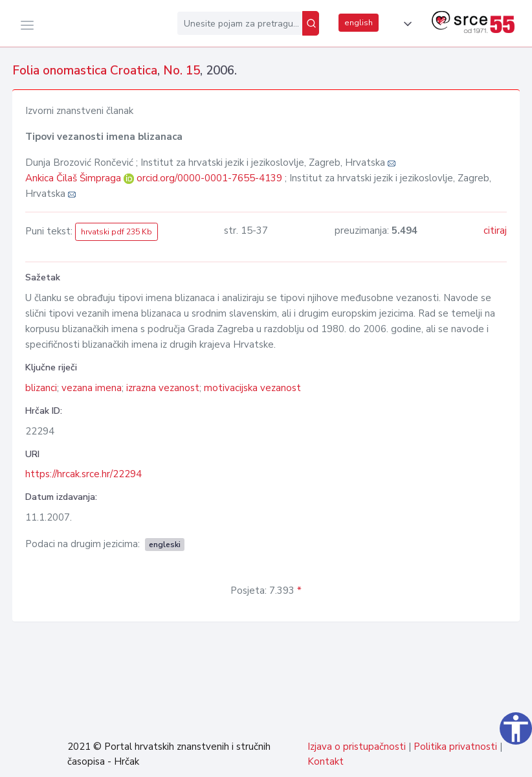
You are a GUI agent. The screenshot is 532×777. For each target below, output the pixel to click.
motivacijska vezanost (252, 388)
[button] (405, 24)
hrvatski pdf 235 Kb (116, 232)
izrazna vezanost (163, 388)
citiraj (495, 231)
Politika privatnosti (455, 747)
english (359, 23)
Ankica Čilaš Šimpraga (74, 178)
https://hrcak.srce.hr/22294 (83, 474)
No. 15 (182, 71)
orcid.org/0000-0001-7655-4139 (209, 178)
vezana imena (92, 388)
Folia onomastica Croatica (85, 71)
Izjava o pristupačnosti (357, 747)
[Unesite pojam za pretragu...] (240, 23)
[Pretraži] (311, 23)
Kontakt (326, 761)
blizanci (41, 388)
